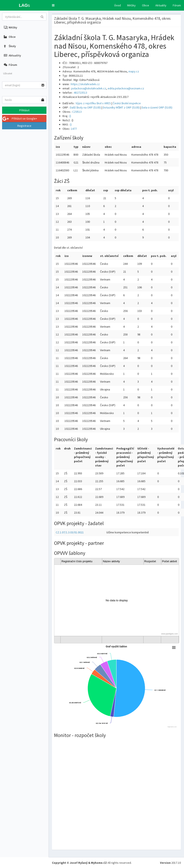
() (70, 116)
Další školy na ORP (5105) (85, 107)
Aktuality (161, 5)
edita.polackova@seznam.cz (126, 88)
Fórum (177, 5)
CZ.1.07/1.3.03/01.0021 (70, 532)
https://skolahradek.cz (85, 84)
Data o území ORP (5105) (157, 107)
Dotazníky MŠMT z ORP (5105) (121, 107)
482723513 (80, 93)
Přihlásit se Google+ (20, 118)
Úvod (118, 5)
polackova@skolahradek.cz (89, 88)
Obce (146, 5)
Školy (10, 46)
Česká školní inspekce (127, 103)
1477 (74, 129)
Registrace (24, 126)
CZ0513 (77, 112)
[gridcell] (117, 600)
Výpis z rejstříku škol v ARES (93, 103)
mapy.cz (134, 71)
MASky (131, 5)
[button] (53, 5)
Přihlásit (24, 110)
